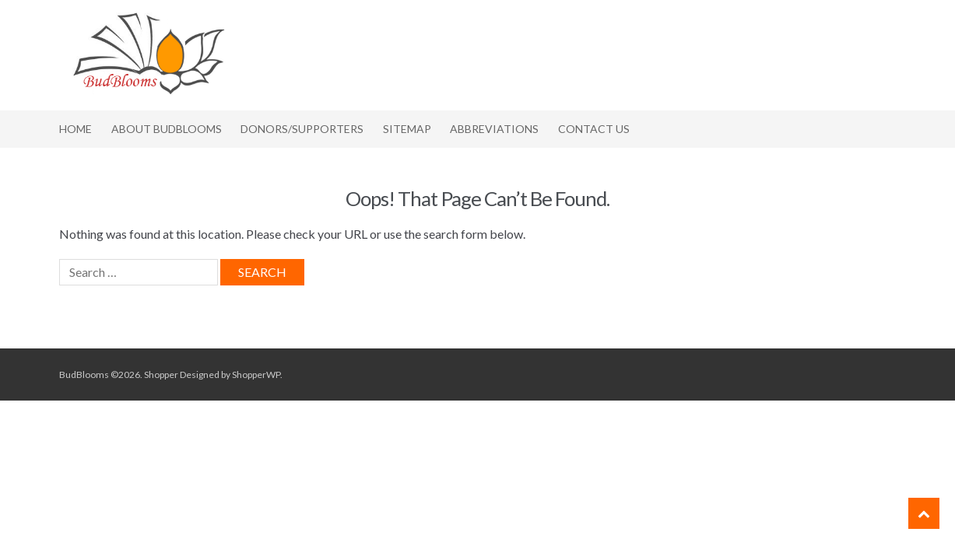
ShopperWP (256, 374)
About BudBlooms (167, 129)
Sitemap (407, 129)
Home (75, 129)
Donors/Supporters (302, 129)
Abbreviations (494, 129)
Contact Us (594, 129)
